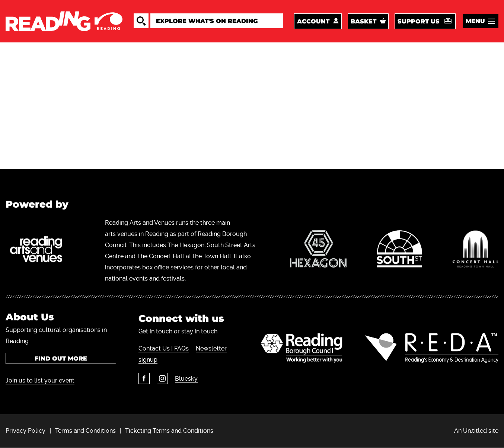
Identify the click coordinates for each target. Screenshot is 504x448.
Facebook (144, 378)
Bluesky (186, 379)
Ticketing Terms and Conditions (169, 431)
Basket (363, 21)
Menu (475, 21)
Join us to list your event (40, 380)
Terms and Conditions (85, 431)
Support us (419, 21)
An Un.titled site (476, 431)
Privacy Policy (25, 431)
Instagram (162, 378)
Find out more (61, 359)
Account (313, 21)
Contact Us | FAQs (164, 348)
